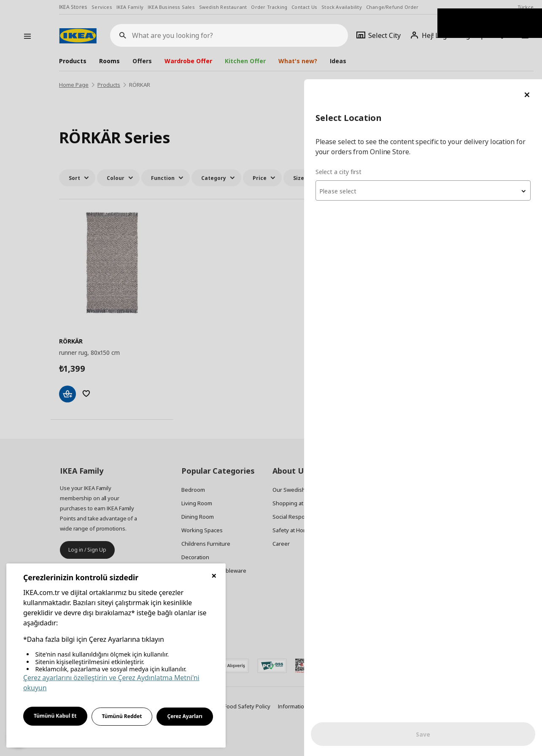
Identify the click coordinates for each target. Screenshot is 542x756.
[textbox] (441, 112)
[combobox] (441, 111)
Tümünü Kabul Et (55, 716)
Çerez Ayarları (185, 716)
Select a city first (374, 92)
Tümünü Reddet (122, 716)
